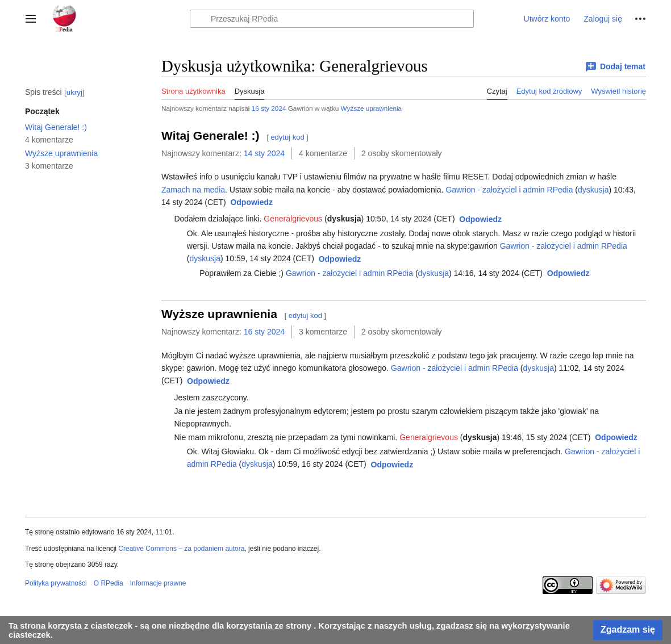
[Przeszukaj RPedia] (332, 19)
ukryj (74, 92)
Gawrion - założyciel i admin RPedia (509, 190)
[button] (31, 19)
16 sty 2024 (269, 108)
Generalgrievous (293, 219)
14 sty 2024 (264, 153)
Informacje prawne (158, 583)
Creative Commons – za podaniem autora (181, 549)
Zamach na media (193, 190)
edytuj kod (287, 137)
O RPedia (109, 583)
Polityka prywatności (56, 583)
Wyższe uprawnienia (371, 108)
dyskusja (593, 190)
